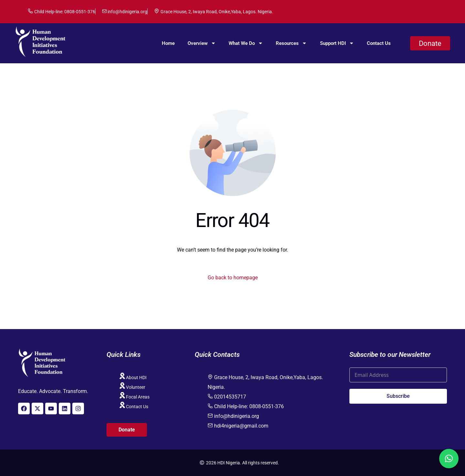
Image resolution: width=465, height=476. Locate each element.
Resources (291, 43)
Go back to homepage (233, 278)
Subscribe (398, 396)
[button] (449, 459)
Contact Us (379, 43)
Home (168, 43)
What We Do (246, 43)
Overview (202, 43)
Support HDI (337, 43)
